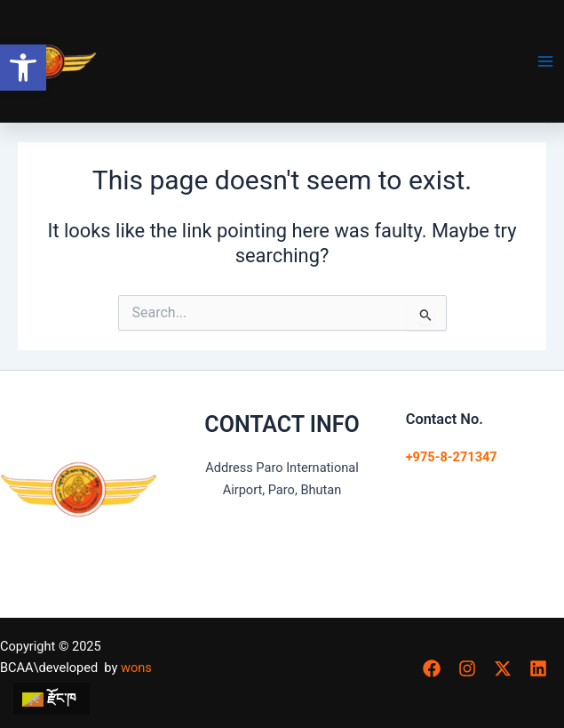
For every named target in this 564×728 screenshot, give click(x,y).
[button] (23, 68)
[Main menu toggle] (545, 61)
